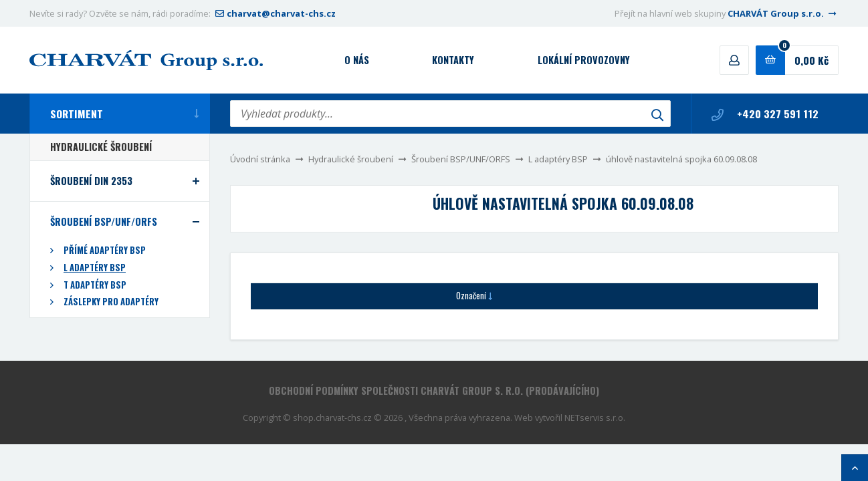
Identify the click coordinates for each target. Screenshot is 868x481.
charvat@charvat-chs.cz (274, 13)
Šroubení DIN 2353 (91, 181)
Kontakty (453, 60)
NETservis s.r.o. (595, 418)
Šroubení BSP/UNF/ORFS (461, 159)
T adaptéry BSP (95, 285)
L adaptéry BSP (558, 159)
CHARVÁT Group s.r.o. (783, 13)
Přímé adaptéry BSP (105, 250)
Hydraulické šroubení (351, 159)
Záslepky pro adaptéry (111, 302)
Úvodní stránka (260, 159)
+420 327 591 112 (765, 114)
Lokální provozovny (584, 60)
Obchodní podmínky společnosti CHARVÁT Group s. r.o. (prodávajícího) (434, 390)
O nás (357, 60)
